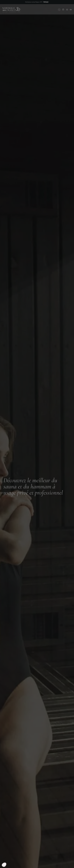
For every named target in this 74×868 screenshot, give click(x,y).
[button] (4, 865)
